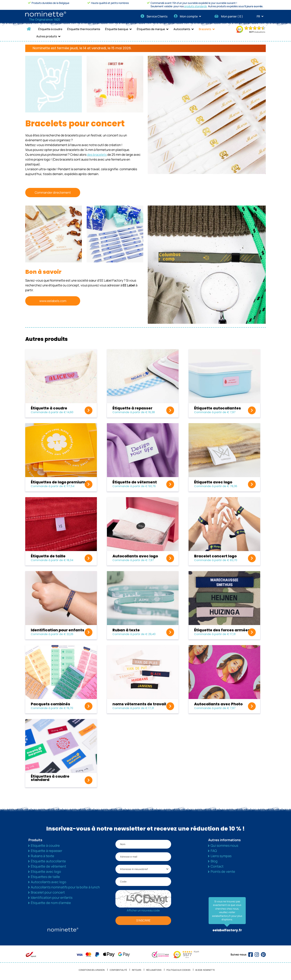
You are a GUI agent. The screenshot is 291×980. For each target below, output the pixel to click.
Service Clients (154, 16)
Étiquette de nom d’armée (51, 903)
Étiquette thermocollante (84, 29)
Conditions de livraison (92, 970)
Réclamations (154, 970)
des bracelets (97, 155)
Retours (137, 970)
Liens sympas (221, 856)
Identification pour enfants (52, 897)
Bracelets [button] (205, 29)
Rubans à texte (42, 856)
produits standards (196, 6)
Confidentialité (118, 970)
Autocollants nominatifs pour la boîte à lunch (65, 887)
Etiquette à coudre (45, 845)
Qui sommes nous (224, 845)
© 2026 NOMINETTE (205, 970)
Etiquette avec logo (46, 871)
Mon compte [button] (189, 16)
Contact (217, 866)
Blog (214, 861)
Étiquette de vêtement (48, 866)
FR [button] (261, 16)
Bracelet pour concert (48, 892)
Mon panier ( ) (229, 16)
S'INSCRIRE (143, 920)
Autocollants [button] (182, 29)
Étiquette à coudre (50, 29)
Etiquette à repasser (46, 851)
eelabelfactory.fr (227, 930)
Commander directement (53, 192)
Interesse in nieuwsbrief (134, 869)
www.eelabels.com (53, 301)
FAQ (214, 851)
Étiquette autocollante (48, 861)
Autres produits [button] (47, 36)
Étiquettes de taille (45, 877)
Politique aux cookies (178, 970)
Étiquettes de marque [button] (151, 29)
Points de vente (223, 871)
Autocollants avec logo (49, 882)
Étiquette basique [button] (117, 29)
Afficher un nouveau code (143, 910)
